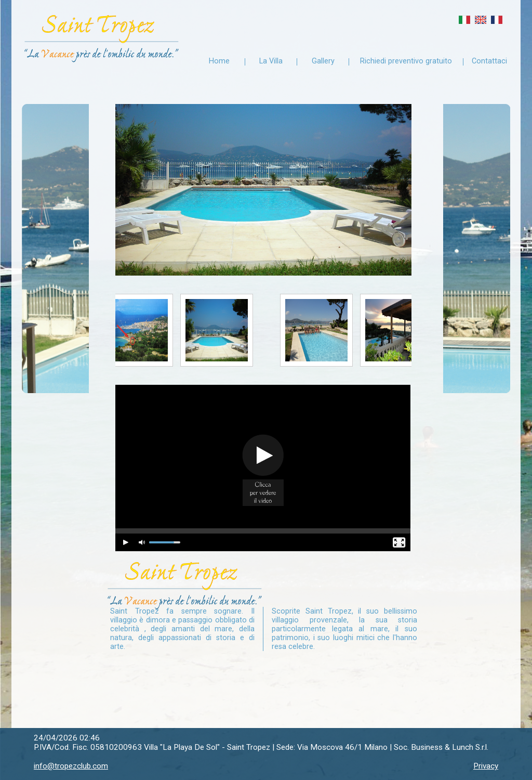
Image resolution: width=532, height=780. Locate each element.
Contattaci (489, 61)
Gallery (323, 61)
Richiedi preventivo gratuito (406, 61)
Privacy (486, 766)
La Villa (271, 61)
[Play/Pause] (126, 543)
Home (219, 61)
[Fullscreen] (400, 543)
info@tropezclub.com (71, 766)
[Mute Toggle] (142, 543)
